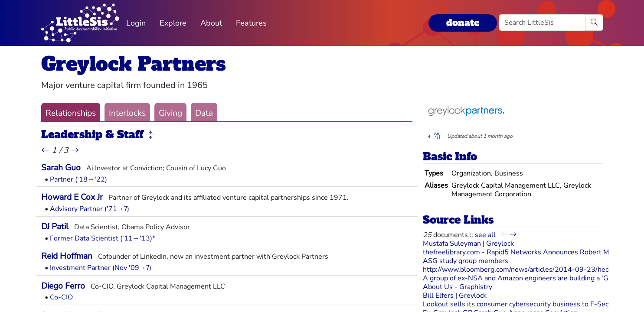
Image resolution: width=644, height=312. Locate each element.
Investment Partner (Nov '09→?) (101, 268)
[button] (150, 135)
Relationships (71, 113)
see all (485, 235)
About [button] (211, 23)
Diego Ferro (63, 286)
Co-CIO (61, 297)
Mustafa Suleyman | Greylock (468, 244)
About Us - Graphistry (458, 287)
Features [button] (251, 23)
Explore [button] (173, 23)
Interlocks (127, 113)
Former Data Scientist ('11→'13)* (103, 238)
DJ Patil (55, 227)
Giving (170, 113)
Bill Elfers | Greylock (455, 296)
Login (136, 23)
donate (463, 23)
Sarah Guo (61, 168)
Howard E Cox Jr (72, 197)
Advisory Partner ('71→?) (90, 209)
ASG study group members (466, 261)
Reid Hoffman (67, 256)
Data (204, 113)
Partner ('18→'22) (78, 179)
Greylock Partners (134, 64)
